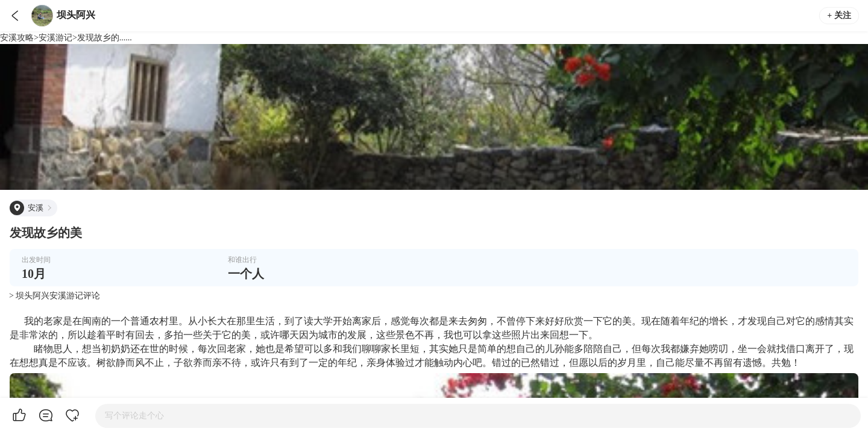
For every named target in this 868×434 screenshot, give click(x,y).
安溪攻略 (17, 38)
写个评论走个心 (134, 416)
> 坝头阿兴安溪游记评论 (55, 296)
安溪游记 (55, 38)
